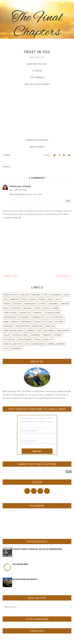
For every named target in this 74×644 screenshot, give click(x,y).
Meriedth (48, 335)
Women (51, 344)
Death (38, 308)
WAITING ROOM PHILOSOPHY (25, 579)
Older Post (63, 276)
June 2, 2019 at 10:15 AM (18, 190)
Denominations (22, 326)
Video (27, 344)
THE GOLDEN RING (20, 564)
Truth (25, 299)
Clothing (59, 322)
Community (14, 299)
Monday (58, 335)
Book (33, 299)
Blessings (28, 308)
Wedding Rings (39, 344)
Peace (51, 299)
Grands (56, 308)
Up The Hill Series (53, 313)
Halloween (49, 330)
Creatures (8, 326)
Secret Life (48, 339)
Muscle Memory (25, 339)
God (39, 330)
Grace (67, 295)
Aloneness (25, 317)
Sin (5, 299)
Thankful (38, 313)
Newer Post (11, 276)
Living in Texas (10, 313)
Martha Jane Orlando (20, 186)
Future (42, 304)
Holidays (17, 304)
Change (42, 299)
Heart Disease (63, 330)
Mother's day (10, 339)
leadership (16, 348)
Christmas (36, 295)
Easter (47, 308)
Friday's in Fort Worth (14, 330)
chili (6, 348)
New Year (65, 304)
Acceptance (58, 317)
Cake (50, 322)
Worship (61, 344)
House (7, 335)
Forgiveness (56, 295)
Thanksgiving (30, 304)
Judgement (36, 335)
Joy (48, 317)
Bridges (15, 322)
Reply (68, 201)
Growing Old (38, 317)
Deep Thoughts (11, 295)
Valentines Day (10, 317)
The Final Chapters (37, 25)
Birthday (17, 308)
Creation (24, 295)
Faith (58, 299)
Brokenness (26, 322)
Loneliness (53, 304)
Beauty (7, 308)
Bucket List (40, 322)
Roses (37, 339)
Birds (6, 322)
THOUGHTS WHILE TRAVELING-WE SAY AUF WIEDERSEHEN (37, 549)
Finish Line (50, 326)
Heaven (7, 304)
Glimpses (30, 330)
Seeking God (25, 313)
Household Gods (20, 335)
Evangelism (37, 326)
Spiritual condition (13, 344)
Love (45, 295)
